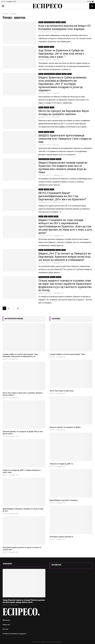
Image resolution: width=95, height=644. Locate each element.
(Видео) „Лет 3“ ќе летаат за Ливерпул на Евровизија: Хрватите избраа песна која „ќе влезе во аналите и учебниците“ (65, 257)
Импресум (6, 620)
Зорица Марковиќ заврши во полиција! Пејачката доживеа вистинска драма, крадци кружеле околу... (24, 601)
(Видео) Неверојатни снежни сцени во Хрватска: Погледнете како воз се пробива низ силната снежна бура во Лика (63, 167)
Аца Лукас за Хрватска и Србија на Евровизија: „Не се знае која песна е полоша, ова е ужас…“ (61, 54)
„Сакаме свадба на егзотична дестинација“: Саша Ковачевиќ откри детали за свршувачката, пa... (20, 355)
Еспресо (43, 32)
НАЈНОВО (56, 319)
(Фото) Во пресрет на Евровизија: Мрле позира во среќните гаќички (64, 112)
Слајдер (58, 22)
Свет (46, 216)
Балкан (41, 22)
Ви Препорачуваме (49, 22)
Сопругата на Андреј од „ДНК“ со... (62, 464)
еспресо (43, 145)
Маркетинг (7, 625)
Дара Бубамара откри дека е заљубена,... (64, 500)
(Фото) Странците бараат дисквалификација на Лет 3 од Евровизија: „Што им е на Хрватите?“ (62, 196)
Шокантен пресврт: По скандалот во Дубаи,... (66, 427)
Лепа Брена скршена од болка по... (62, 537)
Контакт (6, 629)
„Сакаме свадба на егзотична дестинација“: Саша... (68, 354)
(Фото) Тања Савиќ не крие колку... (62, 391)
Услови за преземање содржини (14, 634)
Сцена (63, 22)
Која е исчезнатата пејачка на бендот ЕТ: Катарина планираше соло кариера (65, 27)
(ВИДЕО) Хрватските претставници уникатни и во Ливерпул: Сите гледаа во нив (65, 139)
